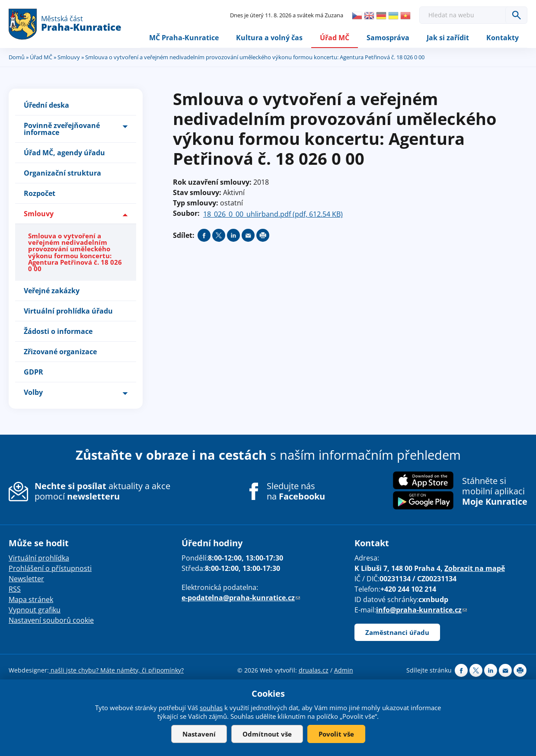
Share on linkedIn (233, 236)
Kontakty (502, 38)
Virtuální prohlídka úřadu (68, 311)
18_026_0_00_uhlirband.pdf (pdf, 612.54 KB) (273, 215)
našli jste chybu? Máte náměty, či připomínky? (116, 671)
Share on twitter (219, 236)
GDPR (33, 372)
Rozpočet (40, 194)
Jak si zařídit (448, 38)
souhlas (211, 708)
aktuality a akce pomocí (102, 492)
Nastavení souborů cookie (51, 621)
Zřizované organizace (60, 352)
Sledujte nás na (296, 492)
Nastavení (199, 734)
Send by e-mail (248, 236)
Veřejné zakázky (52, 291)
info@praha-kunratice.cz (421, 610)
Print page (263, 236)
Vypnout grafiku (35, 610)
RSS (15, 589)
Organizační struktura (62, 173)
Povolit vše (336, 734)
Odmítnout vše (267, 734)
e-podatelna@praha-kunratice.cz (241, 598)
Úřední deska (46, 106)
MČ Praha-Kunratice (184, 38)
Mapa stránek (31, 600)
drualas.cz (314, 671)
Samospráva (388, 38)
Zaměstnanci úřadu (397, 633)
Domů (17, 58)
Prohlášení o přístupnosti (50, 569)
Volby (33, 393)
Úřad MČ (335, 38)
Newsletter (26, 579)
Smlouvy (69, 58)
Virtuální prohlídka (39, 558)
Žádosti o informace (58, 332)
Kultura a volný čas (269, 38)
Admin (344, 671)
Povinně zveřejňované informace (62, 129)
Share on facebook (204, 236)
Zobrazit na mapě (475, 569)
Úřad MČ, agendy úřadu (64, 153)
